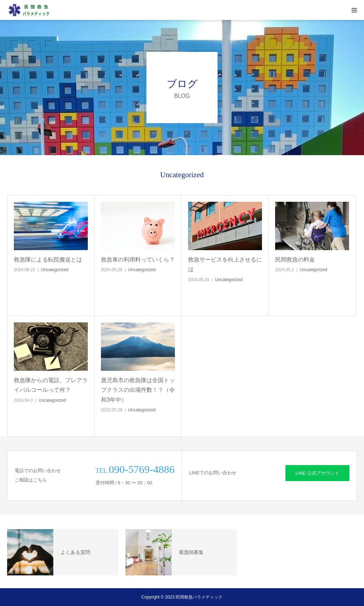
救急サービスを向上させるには (225, 264)
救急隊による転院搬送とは (48, 260)
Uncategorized (55, 270)
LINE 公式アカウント (317, 473)
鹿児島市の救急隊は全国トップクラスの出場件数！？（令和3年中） (138, 390)
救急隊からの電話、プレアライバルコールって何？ (51, 385)
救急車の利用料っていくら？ (138, 260)
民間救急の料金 (295, 260)
